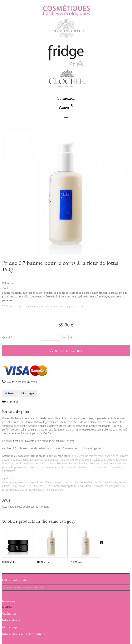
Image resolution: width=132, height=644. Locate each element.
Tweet (10, 393)
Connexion (66, 98)
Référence (8, 283)
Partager (28, 393)
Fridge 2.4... (9, 562)
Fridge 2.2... (76, 562)
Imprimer (12, 402)
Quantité (7, 337)
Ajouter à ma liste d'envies (22, 382)
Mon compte (11, 627)
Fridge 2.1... (43, 562)
